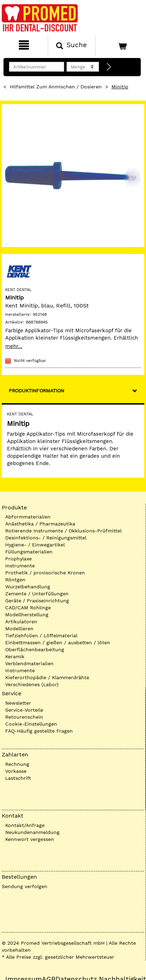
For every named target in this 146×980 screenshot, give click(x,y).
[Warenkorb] (120, 45)
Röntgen (15, 580)
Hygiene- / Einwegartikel (35, 545)
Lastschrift (18, 778)
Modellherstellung (27, 615)
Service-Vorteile (24, 710)
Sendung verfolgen (25, 886)
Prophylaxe (18, 559)
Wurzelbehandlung (28, 587)
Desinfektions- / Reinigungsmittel (46, 538)
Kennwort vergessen (30, 839)
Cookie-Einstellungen (31, 724)
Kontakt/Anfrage (25, 825)
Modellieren (19, 629)
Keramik (15, 656)
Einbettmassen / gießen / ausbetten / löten (58, 643)
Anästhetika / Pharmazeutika (40, 524)
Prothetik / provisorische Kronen (45, 573)
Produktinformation (36, 391)
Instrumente (20, 566)
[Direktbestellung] (109, 67)
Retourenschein (24, 717)
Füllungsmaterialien (29, 552)
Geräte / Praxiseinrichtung (37, 601)
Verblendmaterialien (29, 663)
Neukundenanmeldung (32, 832)
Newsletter (18, 703)
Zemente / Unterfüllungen (37, 594)
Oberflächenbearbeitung (35, 649)
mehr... (14, 346)
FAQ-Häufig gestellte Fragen (39, 731)
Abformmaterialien (28, 517)
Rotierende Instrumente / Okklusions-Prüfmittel (63, 531)
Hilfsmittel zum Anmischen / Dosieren (56, 87)
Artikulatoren (21, 622)
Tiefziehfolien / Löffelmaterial (41, 636)
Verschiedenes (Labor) (32, 684)
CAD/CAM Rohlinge (28, 608)
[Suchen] (72, 45)
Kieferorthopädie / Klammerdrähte (47, 677)
